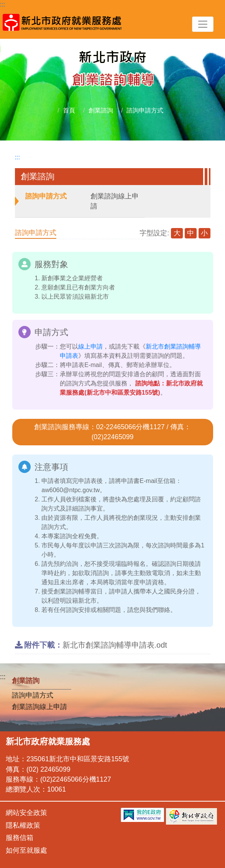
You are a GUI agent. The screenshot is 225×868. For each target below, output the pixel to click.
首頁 (69, 110)
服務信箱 (20, 838)
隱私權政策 (23, 825)
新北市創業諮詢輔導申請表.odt (91, 645)
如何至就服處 (26, 850)
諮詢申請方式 (145, 110)
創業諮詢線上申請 (115, 201)
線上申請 (90, 346)
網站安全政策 (26, 813)
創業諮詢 (101, 110)
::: (2, 4)
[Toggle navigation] (203, 24)
